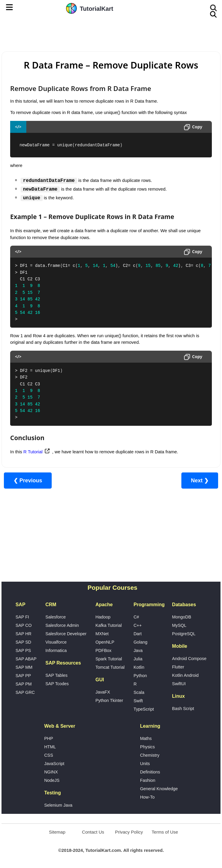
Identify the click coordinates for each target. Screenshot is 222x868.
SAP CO (24, 625)
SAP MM (24, 667)
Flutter (178, 667)
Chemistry (150, 755)
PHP (49, 738)
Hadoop (103, 617)
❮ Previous (28, 481)
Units (145, 764)
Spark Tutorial (109, 659)
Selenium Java (58, 805)
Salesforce (56, 617)
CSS (49, 755)
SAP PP (23, 676)
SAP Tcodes (57, 684)
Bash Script (183, 709)
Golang (140, 642)
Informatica (56, 650)
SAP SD (23, 642)
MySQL (179, 625)
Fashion (148, 780)
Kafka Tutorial (108, 625)
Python (140, 676)
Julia (138, 659)
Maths (146, 738)
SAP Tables (56, 675)
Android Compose (189, 659)
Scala (139, 692)
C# (136, 617)
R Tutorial (33, 452)
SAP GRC (25, 692)
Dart (138, 634)
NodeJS (52, 780)
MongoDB (182, 617)
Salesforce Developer (66, 634)
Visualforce (56, 642)
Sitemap (57, 832)
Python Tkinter (109, 700)
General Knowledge (159, 789)
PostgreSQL (184, 634)
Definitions (150, 772)
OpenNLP (105, 642)
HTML (50, 747)
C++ (138, 625)
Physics (148, 747)
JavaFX (103, 692)
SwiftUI (179, 684)
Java (138, 650)
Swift (138, 701)
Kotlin (139, 667)
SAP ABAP (26, 659)
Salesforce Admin (62, 625)
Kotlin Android (185, 675)
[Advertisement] (111, 33)
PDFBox (103, 650)
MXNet (102, 634)
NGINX (51, 772)
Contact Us (93, 832)
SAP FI (22, 617)
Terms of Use (165, 832)
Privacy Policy (129, 832)
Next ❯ (200, 481)
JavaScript (54, 764)
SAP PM (24, 684)
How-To (147, 797)
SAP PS (23, 650)
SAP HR (23, 634)
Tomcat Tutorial (110, 667)
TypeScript (144, 709)
